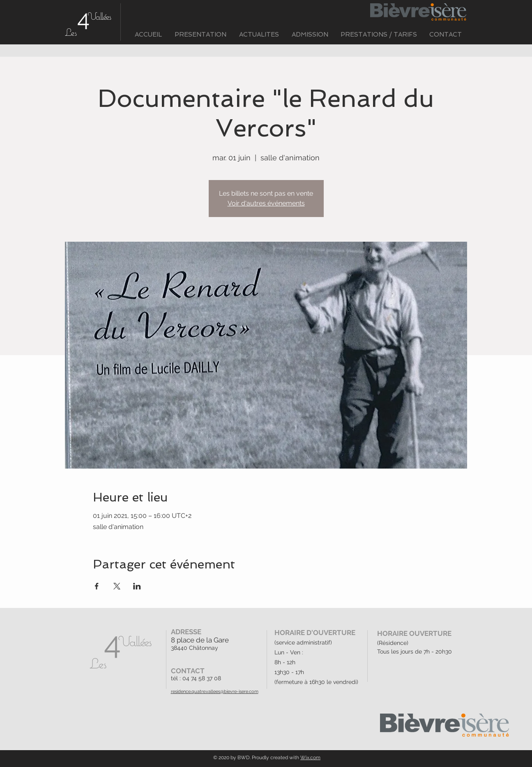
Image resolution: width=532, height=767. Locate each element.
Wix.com (310, 758)
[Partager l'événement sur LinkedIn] (137, 586)
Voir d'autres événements (266, 203)
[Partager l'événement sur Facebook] (97, 586)
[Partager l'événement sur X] (117, 586)
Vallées (99, 16)
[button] (201, 35)
